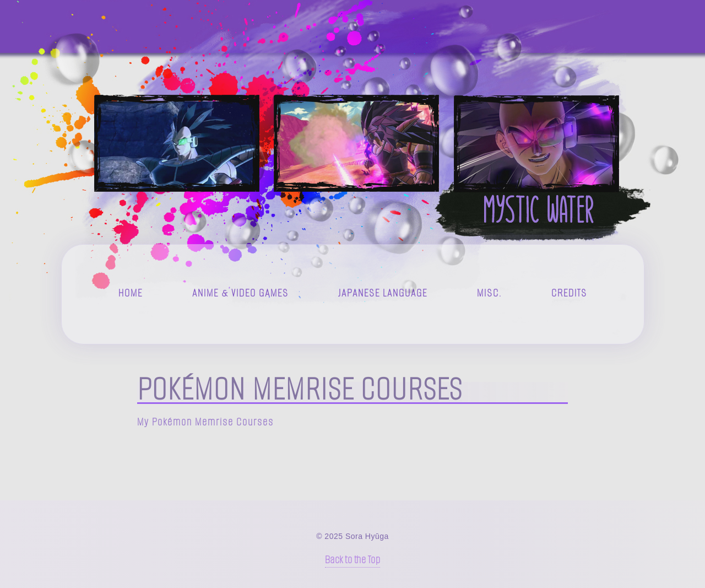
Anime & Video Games (240, 293)
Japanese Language (383, 293)
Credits (569, 293)
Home (131, 293)
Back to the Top (353, 560)
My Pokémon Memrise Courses (205, 422)
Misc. (489, 293)
